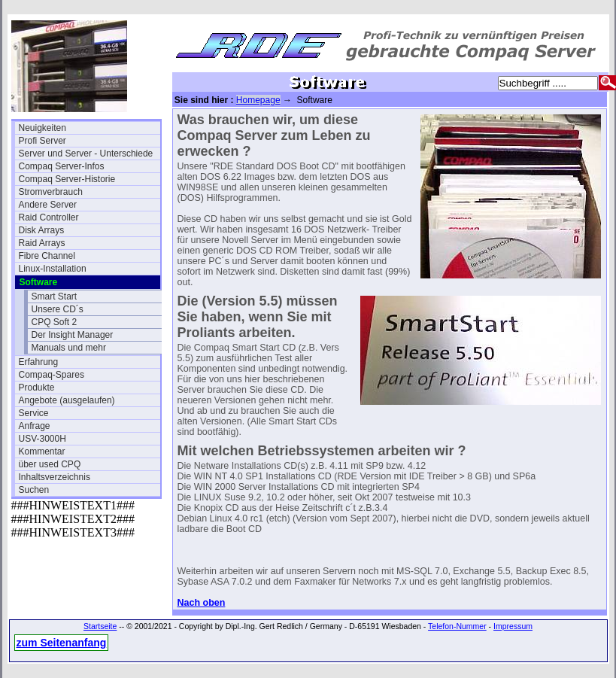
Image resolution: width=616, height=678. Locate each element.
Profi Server (42, 141)
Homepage (258, 100)
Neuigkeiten (42, 128)
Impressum (513, 626)
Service (34, 413)
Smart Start (55, 296)
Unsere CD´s (58, 309)
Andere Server (48, 205)
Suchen (34, 490)
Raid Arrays (42, 243)
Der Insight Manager (73, 335)
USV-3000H (42, 439)
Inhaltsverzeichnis (55, 477)
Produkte (37, 388)
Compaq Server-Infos (62, 166)
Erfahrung (39, 362)
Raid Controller (49, 217)
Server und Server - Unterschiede (86, 154)
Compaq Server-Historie (67, 179)
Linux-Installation (53, 269)
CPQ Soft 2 (55, 322)
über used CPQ (50, 464)
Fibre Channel (47, 256)
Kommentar (42, 451)
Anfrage (35, 426)
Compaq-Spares (52, 375)
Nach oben (202, 603)
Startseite (100, 626)
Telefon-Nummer (457, 626)
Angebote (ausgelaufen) (67, 400)
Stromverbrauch (51, 192)
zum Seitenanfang (62, 643)
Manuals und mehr (69, 348)
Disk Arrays (42, 230)
